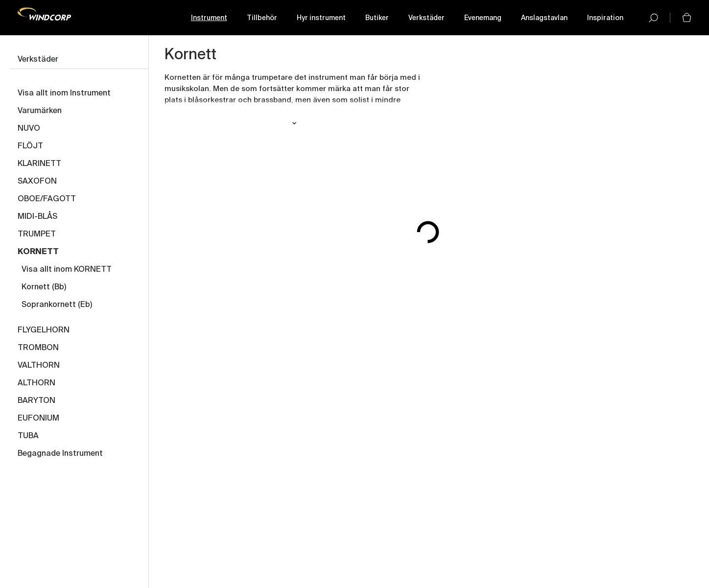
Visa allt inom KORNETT (67, 270)
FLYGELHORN (44, 330)
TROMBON (38, 348)
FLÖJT (30, 146)
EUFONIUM (38, 419)
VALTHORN (39, 366)
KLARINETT (39, 164)
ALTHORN (36, 383)
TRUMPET (37, 235)
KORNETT (38, 252)
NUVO (29, 129)
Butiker (377, 18)
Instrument (209, 18)
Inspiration (605, 18)
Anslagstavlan (544, 18)
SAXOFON (37, 182)
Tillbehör (262, 18)
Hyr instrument (321, 18)
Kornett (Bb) (44, 287)
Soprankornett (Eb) (57, 305)
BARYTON (36, 401)
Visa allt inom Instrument (64, 94)
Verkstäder (426, 18)
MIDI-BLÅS (37, 217)
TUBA (28, 436)
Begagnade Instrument (60, 454)
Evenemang (483, 18)
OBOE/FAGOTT (47, 199)
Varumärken (40, 111)
